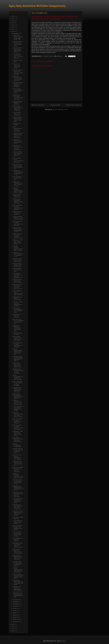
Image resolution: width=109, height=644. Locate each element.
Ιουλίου (15, 608)
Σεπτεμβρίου (17, 604)
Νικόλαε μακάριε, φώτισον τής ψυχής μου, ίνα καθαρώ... (17, 528)
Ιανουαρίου (16, 622)
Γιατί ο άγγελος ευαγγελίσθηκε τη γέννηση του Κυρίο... (18, 91)
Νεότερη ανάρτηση (38, 105)
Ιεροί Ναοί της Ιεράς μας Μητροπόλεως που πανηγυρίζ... (18, 551)
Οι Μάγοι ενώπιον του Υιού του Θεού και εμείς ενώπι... (17, 44)
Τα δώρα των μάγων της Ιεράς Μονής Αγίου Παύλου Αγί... (18, 37)
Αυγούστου (16, 606)
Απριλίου (16, 615)
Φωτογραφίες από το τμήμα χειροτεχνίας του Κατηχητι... (18, 223)
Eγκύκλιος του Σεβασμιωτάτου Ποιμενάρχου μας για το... (18, 488)
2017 (13, 23)
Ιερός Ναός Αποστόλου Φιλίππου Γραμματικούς (37, 6)
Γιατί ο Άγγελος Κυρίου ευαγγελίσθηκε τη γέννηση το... (18, 160)
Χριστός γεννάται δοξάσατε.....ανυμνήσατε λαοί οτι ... (18, 218)
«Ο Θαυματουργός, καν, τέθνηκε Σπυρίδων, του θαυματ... (18, 408)
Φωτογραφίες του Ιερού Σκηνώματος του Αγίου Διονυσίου (18, 293)
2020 (13, 16)
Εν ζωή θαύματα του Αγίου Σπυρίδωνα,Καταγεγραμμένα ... (18, 427)
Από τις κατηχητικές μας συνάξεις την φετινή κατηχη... (18, 377)
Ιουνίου (15, 611)
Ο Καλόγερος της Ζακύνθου (17, 334)
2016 (13, 25)
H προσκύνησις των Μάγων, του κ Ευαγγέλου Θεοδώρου (18, 85)
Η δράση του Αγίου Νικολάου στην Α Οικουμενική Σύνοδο (18, 513)
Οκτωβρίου (16, 602)
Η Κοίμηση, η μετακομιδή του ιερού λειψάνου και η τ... (17, 310)
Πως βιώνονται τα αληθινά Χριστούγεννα (17, 298)
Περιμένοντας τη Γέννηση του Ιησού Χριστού (17, 281)
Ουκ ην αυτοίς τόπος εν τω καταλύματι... (17, 196)
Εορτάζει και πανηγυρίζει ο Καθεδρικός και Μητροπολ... (17, 396)
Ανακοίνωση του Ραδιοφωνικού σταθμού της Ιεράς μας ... (17, 390)
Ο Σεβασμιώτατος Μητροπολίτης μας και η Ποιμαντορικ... (17, 135)
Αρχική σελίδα (55, 105)
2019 (13, 18)
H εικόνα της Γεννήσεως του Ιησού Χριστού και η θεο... (17, 184)
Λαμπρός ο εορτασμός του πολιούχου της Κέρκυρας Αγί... (17, 402)
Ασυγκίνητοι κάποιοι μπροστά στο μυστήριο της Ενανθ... (18, 582)
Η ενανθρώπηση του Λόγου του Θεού (17, 178)
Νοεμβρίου (16, 600)
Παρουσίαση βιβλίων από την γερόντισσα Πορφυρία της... (18, 440)
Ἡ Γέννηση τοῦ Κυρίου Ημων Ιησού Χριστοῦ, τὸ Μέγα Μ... (18, 56)
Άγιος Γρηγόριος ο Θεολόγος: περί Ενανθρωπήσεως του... (18, 166)
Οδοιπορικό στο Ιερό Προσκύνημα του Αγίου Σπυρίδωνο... (18, 371)
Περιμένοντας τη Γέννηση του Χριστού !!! (17, 213)
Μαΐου (15, 613)
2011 (13, 626)
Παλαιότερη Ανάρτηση (74, 105)
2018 (13, 21)
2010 (13, 629)
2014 (13, 29)
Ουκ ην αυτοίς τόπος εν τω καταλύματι (17, 114)
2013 (13, 32)
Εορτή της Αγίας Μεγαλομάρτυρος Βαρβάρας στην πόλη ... (18, 576)
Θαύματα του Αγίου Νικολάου (18, 518)
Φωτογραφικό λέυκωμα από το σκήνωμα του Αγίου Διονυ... (18, 339)
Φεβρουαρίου (17, 619)
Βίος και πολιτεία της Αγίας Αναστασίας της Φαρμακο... (17, 207)
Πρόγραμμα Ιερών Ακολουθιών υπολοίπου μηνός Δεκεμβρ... (18, 72)
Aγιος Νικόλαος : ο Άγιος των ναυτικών (18, 539)
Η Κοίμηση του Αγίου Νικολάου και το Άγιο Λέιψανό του (18, 507)
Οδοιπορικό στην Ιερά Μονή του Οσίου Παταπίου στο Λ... (18, 463)
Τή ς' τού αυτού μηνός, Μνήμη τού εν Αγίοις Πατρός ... (17, 534)
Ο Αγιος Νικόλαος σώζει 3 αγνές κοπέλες (17, 522)
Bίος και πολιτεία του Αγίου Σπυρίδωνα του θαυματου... (17, 421)
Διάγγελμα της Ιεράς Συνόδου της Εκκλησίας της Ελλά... (17, 230)
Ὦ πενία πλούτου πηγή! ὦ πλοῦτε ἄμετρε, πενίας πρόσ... (17, 119)
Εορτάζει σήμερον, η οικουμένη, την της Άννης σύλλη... (18, 451)
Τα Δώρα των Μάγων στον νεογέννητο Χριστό (17, 66)
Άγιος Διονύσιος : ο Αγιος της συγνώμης (18, 316)
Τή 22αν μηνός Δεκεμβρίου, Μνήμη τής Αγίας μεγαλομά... (18, 201)
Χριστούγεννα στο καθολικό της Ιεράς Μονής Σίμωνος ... (18, 50)
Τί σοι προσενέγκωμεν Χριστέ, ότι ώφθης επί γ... (17, 129)
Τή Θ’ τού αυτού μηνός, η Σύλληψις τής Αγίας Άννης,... (17, 457)
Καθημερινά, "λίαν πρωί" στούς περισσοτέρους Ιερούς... (18, 242)
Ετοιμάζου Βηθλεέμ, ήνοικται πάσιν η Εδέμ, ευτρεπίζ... (18, 190)
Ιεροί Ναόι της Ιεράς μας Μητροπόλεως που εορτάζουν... (18, 589)
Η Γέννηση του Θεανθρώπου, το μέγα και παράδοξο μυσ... (18, 148)
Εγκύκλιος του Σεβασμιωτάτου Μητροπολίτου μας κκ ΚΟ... (17, 557)
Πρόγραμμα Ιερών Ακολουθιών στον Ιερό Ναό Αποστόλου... (18, 494)
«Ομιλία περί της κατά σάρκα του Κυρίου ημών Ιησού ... (18, 154)
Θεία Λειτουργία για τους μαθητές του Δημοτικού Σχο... (18, 321)
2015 (13, 27)
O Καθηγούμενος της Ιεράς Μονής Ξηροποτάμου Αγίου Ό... (18, 359)
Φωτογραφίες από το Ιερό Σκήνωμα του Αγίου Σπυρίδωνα (18, 383)
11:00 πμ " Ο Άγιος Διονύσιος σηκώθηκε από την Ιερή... (18, 304)
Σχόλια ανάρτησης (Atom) (60, 109)
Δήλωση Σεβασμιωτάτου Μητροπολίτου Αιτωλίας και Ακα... (17, 352)
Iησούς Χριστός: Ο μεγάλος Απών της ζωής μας (18, 260)
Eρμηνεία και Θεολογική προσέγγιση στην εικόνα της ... (18, 97)
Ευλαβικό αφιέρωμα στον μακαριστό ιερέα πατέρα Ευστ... (18, 570)
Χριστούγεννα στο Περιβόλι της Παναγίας (18, 103)
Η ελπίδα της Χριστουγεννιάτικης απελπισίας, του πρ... (18, 173)
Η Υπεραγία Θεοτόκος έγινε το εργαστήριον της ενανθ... (17, 78)
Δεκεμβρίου (16, 33)
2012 (13, 624)
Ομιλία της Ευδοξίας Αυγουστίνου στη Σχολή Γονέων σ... (18, 476)
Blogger (63, 641)
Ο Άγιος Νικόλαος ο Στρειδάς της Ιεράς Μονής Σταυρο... (18, 501)
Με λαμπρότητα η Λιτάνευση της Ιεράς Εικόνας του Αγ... (17, 482)
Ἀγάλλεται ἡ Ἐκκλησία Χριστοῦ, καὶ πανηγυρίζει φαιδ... (17, 328)
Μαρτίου (15, 617)
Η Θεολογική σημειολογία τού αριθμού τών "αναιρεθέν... (18, 108)
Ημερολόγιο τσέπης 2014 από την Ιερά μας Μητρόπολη (18, 469)
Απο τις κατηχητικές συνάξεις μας (17, 445)
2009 (13, 631)
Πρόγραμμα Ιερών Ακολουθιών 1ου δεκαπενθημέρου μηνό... (18, 595)
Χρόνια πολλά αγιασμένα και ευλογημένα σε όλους (17, 141)
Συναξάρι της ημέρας (16, 124)
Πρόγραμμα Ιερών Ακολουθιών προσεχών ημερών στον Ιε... (18, 236)
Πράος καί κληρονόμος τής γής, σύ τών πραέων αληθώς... (18, 415)
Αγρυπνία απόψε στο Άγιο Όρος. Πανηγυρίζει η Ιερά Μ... (17, 564)
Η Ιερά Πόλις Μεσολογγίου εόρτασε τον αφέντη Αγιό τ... (17, 365)
